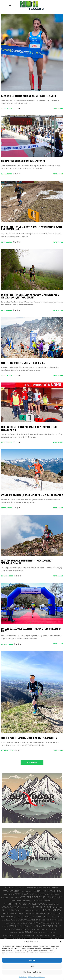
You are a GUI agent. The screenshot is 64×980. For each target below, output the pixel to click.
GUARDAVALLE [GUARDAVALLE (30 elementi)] (27, 923)
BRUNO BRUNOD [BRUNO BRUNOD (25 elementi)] (9, 894)
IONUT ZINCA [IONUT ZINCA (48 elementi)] (39, 923)
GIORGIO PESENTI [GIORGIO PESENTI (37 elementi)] (45, 920)
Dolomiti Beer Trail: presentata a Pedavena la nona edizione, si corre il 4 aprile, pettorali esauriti (30, 296)
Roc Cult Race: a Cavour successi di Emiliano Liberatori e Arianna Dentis (31, 630)
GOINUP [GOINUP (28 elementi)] (20, 923)
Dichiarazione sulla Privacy (37, 977)
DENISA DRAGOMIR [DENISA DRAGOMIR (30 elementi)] (26, 907)
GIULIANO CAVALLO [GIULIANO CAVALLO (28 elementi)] (11, 923)
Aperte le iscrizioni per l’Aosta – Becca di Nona (23, 363)
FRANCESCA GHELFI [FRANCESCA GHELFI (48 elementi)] (41, 917)
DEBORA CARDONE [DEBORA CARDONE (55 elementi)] (10, 907)
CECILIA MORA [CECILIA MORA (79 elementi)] (54, 897)
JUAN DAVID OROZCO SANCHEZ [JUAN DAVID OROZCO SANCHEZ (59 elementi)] (18, 926)
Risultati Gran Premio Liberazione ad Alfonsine (23, 161)
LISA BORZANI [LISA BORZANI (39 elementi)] (10, 929)
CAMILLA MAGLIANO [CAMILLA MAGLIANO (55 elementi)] (24, 894)
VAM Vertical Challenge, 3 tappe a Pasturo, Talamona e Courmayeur (32, 495)
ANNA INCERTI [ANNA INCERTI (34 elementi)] (54, 888)
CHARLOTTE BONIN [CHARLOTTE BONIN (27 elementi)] (29, 901)
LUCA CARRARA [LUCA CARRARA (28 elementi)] (34, 929)
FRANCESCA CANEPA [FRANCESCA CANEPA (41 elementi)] (23, 917)
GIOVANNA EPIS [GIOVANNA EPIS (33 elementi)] (57, 920)
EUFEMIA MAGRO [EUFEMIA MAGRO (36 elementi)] (8, 914)
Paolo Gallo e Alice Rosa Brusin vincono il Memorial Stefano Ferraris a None (29, 428)
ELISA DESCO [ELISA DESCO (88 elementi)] (9, 911)
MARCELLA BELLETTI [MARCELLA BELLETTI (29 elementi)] (54, 936)
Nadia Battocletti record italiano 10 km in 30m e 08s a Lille (29, 96)
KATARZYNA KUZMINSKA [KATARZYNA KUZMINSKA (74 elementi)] (47, 926)
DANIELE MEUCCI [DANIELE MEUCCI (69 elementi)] (36, 904)
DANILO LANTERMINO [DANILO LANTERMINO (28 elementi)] (53, 904)
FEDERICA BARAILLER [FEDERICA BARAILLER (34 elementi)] (54, 914)
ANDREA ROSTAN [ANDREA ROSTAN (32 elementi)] (43, 888)
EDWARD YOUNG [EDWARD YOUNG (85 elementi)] (43, 907)
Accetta (32, 960)
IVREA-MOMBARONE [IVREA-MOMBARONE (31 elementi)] (52, 923)
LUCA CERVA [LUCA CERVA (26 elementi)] (43, 929)
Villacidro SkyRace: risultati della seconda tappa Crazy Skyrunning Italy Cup (27, 562)
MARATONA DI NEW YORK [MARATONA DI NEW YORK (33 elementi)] (46, 933)
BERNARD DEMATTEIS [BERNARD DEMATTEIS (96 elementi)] (47, 891)
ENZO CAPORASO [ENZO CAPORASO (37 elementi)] (36, 911)
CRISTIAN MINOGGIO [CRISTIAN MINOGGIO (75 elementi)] (15, 904)
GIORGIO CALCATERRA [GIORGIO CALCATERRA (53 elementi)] (28, 920)
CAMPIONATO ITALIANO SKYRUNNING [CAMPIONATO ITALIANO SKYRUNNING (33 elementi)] (47, 894)
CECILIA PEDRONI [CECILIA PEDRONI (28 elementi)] (17, 901)
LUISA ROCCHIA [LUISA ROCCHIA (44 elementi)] (15, 933)
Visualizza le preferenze (32, 972)
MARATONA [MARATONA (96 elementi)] (30, 932)
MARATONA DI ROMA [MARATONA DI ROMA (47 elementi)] (12, 935)
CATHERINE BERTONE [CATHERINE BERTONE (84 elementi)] (33, 897)
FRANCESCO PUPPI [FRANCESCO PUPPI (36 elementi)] (57, 917)
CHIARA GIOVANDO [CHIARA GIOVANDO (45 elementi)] (44, 901)
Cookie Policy (23, 977)
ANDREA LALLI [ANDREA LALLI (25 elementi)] (21, 888)
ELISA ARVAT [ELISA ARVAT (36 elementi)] (58, 907)
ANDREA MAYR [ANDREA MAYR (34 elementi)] (31, 888)
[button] (61, 942)
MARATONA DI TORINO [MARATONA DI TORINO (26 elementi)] (29, 936)
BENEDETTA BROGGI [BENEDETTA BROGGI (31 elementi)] (27, 891)
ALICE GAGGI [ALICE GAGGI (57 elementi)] (11, 888)
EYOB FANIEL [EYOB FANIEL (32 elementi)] (20, 914)
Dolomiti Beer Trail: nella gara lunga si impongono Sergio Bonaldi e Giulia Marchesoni (32, 228)
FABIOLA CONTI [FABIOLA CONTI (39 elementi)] (40, 914)
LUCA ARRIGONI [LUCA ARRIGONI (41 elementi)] (22, 929)
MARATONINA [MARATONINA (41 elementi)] (42, 936)
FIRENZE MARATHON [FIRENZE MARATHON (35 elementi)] (7, 917)
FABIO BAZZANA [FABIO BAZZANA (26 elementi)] (29, 914)
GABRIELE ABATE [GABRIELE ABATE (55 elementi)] (9, 920)
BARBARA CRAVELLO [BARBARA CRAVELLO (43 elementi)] (11, 891)
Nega (32, 966)
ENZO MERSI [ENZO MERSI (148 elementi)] (52, 910)
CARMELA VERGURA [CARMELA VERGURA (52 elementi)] (10, 897)
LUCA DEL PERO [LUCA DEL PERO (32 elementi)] (53, 929)
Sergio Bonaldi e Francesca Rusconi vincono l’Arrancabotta (29, 738)
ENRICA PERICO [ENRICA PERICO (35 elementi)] (23, 911)
